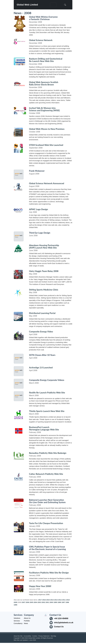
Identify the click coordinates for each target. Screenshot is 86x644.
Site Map (53, 636)
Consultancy (18, 623)
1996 (67, 602)
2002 (43, 602)
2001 (47, 602)
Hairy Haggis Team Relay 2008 (44, 271)
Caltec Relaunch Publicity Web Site (46, 474)
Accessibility (27, 636)
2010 (68, 600)
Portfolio (27, 621)
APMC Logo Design (39, 209)
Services (17, 621)
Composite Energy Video (41, 332)
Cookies (35, 636)
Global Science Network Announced (47, 183)
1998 (59, 602)
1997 (63, 602)
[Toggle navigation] (53, 5)
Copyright (17, 638)
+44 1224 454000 (61, 618)
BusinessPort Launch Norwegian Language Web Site (44, 428)
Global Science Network (41, 40)
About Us (27, 618)
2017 (40, 600)
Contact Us (59, 627)
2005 (31, 602)
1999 (55, 602)
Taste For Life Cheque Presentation (46, 523)
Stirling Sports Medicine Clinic (44, 290)
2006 (27, 602)
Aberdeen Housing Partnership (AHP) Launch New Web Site (44, 246)
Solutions (17, 618)
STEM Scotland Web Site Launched (46, 145)
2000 (51, 602)
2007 (23, 602)
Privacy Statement (44, 636)
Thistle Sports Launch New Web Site (47, 411)
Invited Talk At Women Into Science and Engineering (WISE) (44, 109)
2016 (44, 600)
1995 (16, 605)
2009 (16, 602)
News (26, 623)
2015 (48, 600)
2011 (64, 600)
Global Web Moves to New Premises (47, 129)
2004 (35, 602)
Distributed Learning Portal (42, 313)
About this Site (18, 636)
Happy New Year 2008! (40, 586)
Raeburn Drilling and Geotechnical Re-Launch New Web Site (46, 60)
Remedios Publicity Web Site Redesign (48, 453)
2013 (56, 600)
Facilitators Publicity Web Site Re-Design (49, 573)
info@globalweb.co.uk (63, 623)
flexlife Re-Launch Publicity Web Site (47, 393)
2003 (39, 602)
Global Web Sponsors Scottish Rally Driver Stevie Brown (44, 83)
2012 (60, 600)
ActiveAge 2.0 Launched (41, 367)
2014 (52, 600)
